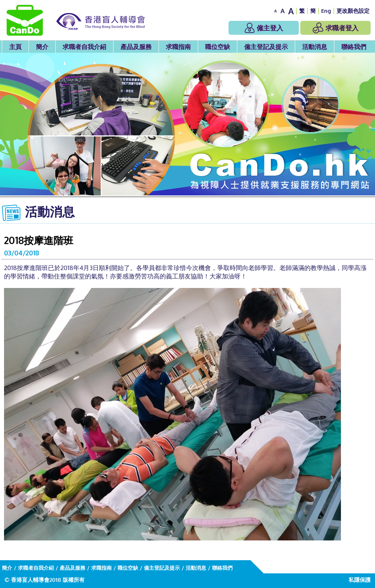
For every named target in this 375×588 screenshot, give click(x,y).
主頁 (15, 47)
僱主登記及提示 (266, 47)
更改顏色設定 (353, 11)
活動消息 (315, 47)
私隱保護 (360, 580)
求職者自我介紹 (84, 47)
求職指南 (178, 47)
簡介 (42, 47)
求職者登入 (336, 28)
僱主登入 (264, 28)
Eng (326, 11)
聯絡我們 (354, 47)
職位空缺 (218, 47)
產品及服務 (136, 47)
